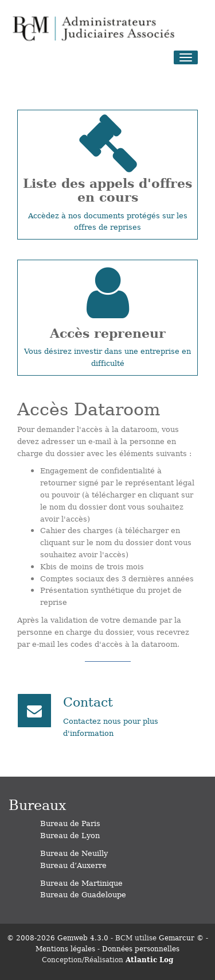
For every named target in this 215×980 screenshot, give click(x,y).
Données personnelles (141, 948)
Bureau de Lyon (70, 835)
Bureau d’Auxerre (73, 865)
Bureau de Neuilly (74, 853)
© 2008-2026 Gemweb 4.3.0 (58, 937)
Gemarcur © (181, 937)
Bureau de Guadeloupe (83, 894)
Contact (88, 701)
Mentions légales (65, 948)
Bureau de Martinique (81, 883)
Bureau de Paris (70, 823)
